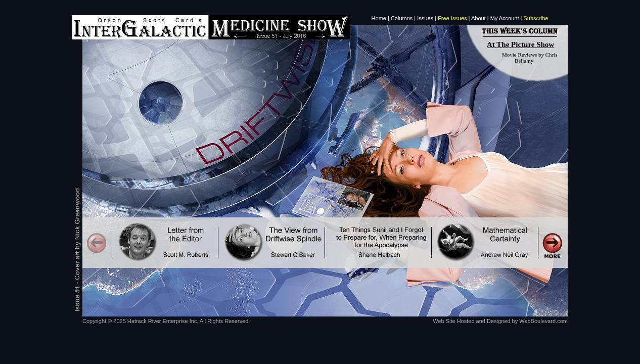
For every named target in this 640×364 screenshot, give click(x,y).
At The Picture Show (520, 44)
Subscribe (536, 18)
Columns (402, 18)
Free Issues (452, 18)
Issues (425, 18)
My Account (505, 18)
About (478, 18)
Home (379, 18)
